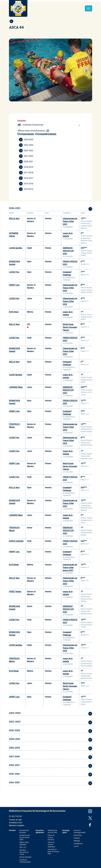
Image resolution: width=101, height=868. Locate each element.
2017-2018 (26, 173)
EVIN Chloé (14, 312)
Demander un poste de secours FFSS (53, 852)
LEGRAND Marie (16, 387)
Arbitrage (77, 841)
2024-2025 (26, 140)
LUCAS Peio (14, 272)
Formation (12, 830)
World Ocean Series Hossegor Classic (70, 327)
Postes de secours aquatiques (51, 845)
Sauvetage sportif (66, 831)
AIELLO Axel (14, 219)
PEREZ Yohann (15, 592)
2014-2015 (26, 189)
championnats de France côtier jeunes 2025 (70, 568)
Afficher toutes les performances (32, 131)
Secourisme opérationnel (40, 831)
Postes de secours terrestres (51, 837)
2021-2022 (26, 156)
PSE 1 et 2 (23, 847)
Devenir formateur (25, 857)
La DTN (76, 846)
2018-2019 (26, 167)
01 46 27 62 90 (15, 816)
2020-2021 (26, 162)
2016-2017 (26, 178)
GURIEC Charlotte (16, 541)
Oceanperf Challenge (67, 274)
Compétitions (78, 844)
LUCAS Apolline (16, 248)
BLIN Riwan (14, 565)
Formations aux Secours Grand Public (25, 837)
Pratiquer (77, 838)
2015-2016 (26, 184)
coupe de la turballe (68, 235)
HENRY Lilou (14, 285)
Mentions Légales (17, 825)
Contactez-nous (16, 823)
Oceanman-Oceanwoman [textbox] (33, 125)
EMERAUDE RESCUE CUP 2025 (68, 251)
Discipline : (22, 121)
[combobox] (52, 125)
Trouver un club (15, 820)
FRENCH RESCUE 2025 (70, 263)
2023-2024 (26, 145)
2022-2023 (26, 151)
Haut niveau (78, 835)
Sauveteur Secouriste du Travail (24, 852)
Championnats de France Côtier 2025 (70, 221)
